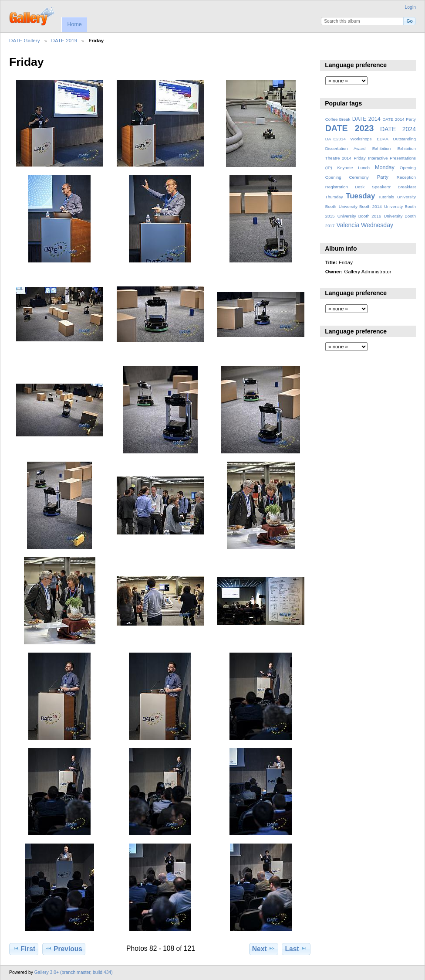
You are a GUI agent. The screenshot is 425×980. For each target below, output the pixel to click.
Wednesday (377, 225)
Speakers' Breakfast (394, 187)
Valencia (348, 225)
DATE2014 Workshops (349, 139)
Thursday (334, 197)
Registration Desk (345, 187)
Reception (406, 177)
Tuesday (360, 196)
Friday (359, 158)
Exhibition (382, 148)
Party (383, 177)
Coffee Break (338, 119)
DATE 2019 (64, 40)
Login (410, 7)
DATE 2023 (350, 128)
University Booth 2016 (359, 216)
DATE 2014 (366, 119)
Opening (408, 168)
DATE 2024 (398, 129)
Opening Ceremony (347, 177)
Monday (385, 167)
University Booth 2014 (360, 206)
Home (74, 24)
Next (264, 949)
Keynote (345, 168)
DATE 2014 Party (399, 119)
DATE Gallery (25, 40)
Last (296, 949)
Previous (64, 949)
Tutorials (386, 197)
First (24, 949)
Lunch (364, 168)
